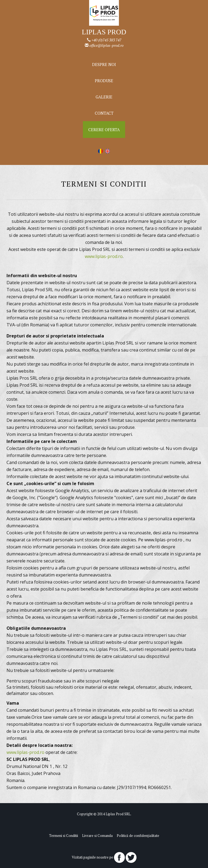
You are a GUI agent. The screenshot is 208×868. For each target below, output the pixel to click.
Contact (104, 113)
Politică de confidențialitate (138, 836)
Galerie (104, 97)
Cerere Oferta (104, 130)
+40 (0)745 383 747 (106, 40)
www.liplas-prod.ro (104, 256)
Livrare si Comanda (97, 836)
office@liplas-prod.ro (106, 45)
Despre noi (104, 64)
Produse (104, 81)
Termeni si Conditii (64, 836)
